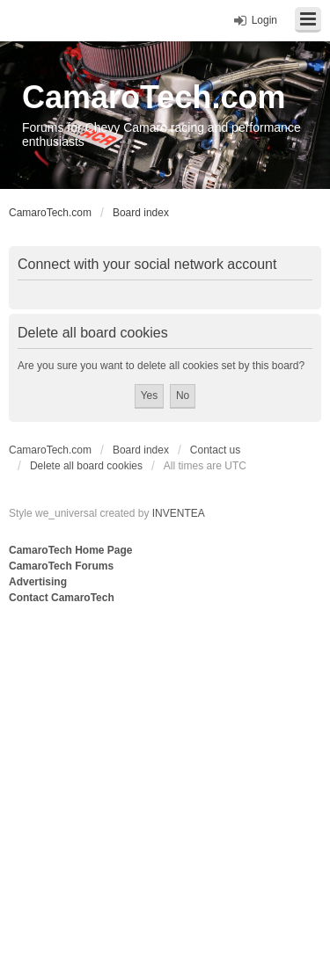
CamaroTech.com (154, 97)
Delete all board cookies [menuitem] (86, 466)
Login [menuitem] (264, 20)
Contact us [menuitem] (215, 450)
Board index (141, 450)
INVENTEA (179, 513)
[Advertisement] (165, 781)
